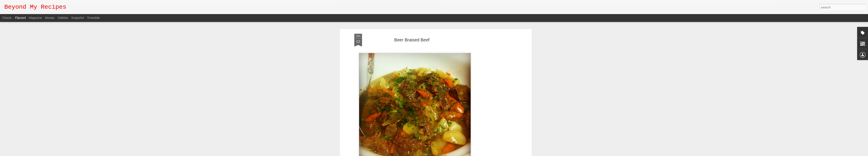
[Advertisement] (493, 71)
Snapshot (78, 18)
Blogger (435, 154)
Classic (7, 18)
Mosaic (50, 18)
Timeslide (93, 18)
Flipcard (20, 18)
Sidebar (63, 18)
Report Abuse (448, 154)
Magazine (35, 18)
